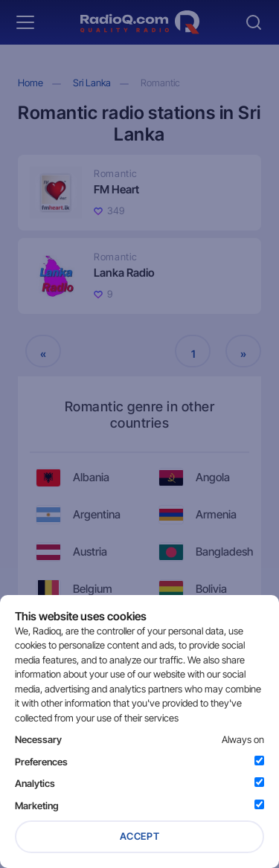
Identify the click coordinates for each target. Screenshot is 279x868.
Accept (140, 836)
